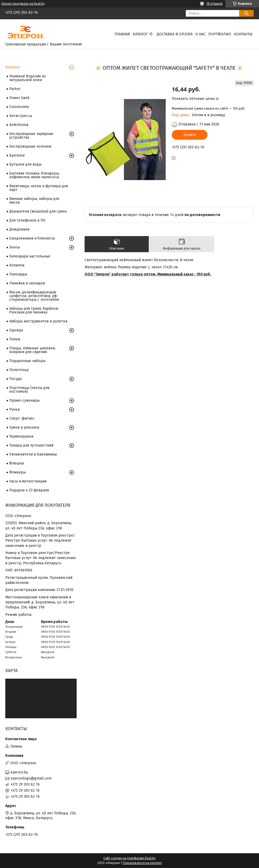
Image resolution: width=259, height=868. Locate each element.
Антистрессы (21, 116)
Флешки (17, 463)
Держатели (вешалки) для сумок (38, 211)
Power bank (19, 98)
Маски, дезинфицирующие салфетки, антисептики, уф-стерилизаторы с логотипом (34, 296)
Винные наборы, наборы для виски (34, 201)
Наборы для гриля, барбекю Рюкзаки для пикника (34, 310)
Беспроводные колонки (30, 146)
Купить (190, 135)
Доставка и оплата (175, 34)
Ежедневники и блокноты (32, 238)
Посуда (15, 379)
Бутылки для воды (25, 164)
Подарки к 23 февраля (29, 490)
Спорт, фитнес (22, 418)
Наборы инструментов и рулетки (38, 321)
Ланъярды (18, 274)
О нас (200, 34)
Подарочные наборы (27, 361)
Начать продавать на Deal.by (23, 4)
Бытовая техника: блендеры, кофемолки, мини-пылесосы (34, 175)
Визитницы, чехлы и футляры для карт (39, 188)
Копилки (17, 265)
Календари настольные (30, 256)
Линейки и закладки (27, 283)
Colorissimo (19, 107)
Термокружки (21, 436)
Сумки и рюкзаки (24, 427)
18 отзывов (215, 4)
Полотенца (19, 370)
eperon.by (19, 772)
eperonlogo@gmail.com (31, 778)
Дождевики (19, 229)
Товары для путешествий (31, 445)
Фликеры (17, 472)
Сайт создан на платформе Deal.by (129, 858)
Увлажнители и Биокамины (33, 454)
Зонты (15, 247)
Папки (15, 339)
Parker (15, 89)
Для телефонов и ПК (27, 220)
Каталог (140, 34)
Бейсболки (19, 125)
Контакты (243, 34)
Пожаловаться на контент (142, 863)
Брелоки (17, 155)
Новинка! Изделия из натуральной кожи (27, 78)
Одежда (16, 330)
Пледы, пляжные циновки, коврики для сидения (32, 350)
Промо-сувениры (24, 400)
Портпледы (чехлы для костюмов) (29, 390)
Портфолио (220, 34)
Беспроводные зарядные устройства (31, 136)
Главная (122, 34)
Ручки (14, 409)
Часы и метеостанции (28, 481)
